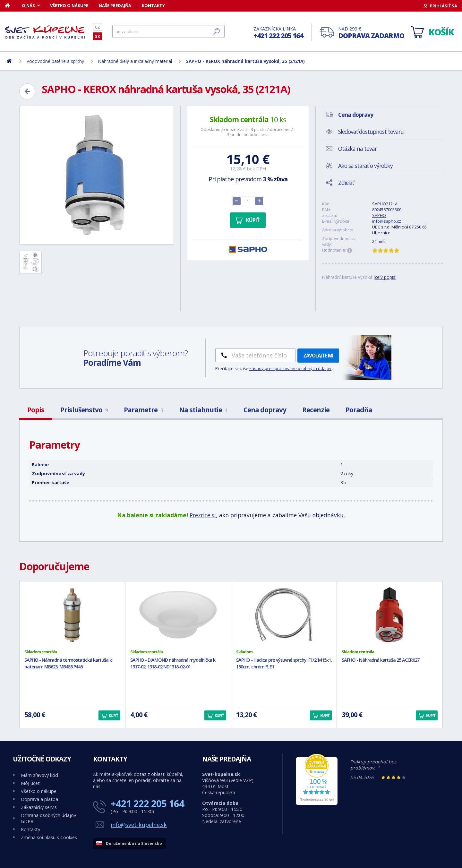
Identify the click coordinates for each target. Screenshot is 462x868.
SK (98, 36)
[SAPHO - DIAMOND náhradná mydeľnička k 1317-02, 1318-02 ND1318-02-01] (178, 615)
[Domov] (11, 5)
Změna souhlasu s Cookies (49, 837)
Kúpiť (253, 220)
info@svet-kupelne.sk (139, 825)
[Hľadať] (168, 31)
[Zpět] (27, 91)
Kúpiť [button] (113, 715)
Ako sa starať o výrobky (365, 166)
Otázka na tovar (357, 149)
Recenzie (316, 410)
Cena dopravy (265, 410)
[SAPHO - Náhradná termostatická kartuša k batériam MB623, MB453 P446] (72, 615)
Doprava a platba (39, 799)
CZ (98, 27)
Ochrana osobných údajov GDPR (48, 818)
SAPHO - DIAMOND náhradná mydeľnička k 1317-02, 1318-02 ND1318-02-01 (173, 663)
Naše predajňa (115, 5)
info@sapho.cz (387, 221)
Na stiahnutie (203, 410)
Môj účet (30, 783)
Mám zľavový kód (39, 775)
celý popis (385, 277)
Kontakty (153, 5)
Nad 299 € (371, 33)
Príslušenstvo (84, 410)
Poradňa (359, 410)
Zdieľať (346, 183)
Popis (36, 410)
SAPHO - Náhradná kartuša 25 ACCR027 (381, 660)
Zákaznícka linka (278, 33)
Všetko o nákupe (69, 5)
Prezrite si (203, 515)
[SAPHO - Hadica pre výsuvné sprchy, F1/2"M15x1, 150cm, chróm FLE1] (284, 615)
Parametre (143, 410)
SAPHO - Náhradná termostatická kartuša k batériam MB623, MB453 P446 (68, 663)
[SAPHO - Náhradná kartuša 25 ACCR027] (390, 615)
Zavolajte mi (318, 356)
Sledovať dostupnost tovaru (371, 132)
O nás (28, 5)
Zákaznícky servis (39, 807)
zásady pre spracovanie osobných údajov (290, 368)
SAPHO (379, 215)
